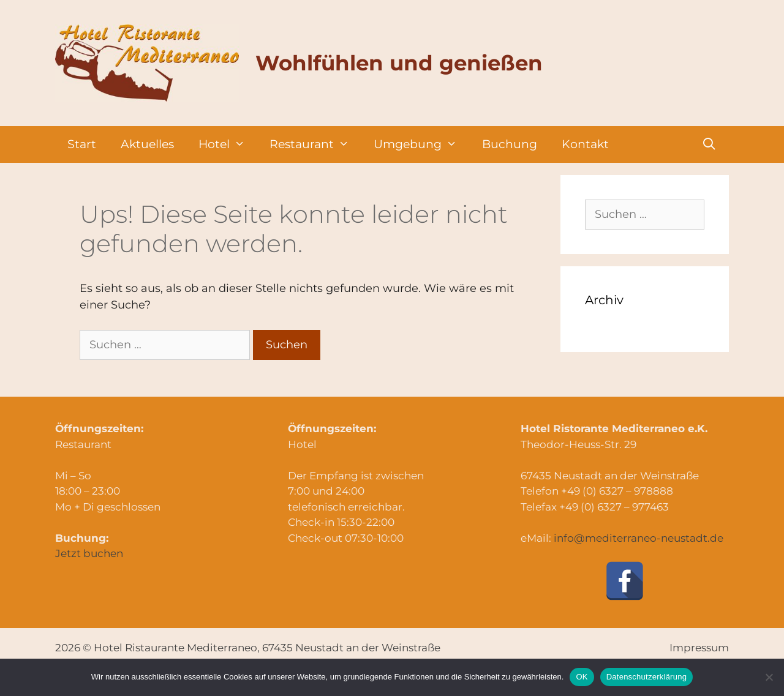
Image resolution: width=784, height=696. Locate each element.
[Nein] (769, 677)
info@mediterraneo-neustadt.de (639, 538)
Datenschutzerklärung (646, 677)
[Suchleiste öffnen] (709, 144)
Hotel (228, 144)
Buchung (510, 144)
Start (82, 144)
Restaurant (315, 144)
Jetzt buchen (89, 553)
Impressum (699, 648)
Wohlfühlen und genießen (399, 63)
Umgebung (421, 144)
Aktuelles (147, 144)
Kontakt (585, 144)
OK (582, 677)
